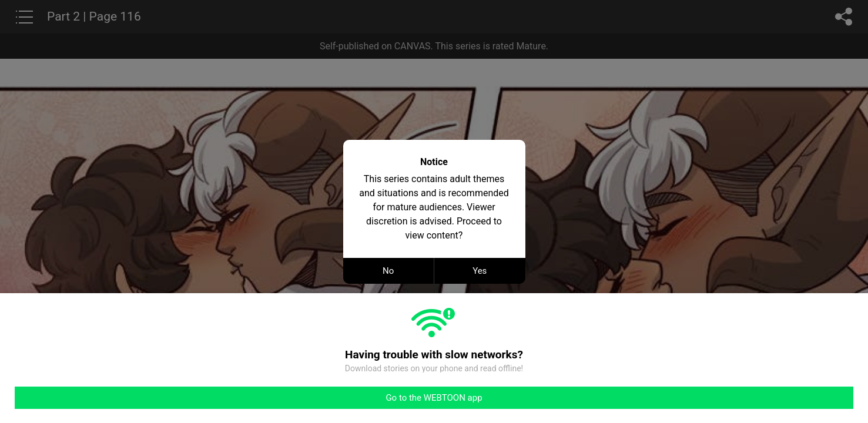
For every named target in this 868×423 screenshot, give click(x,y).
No (388, 271)
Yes (480, 271)
